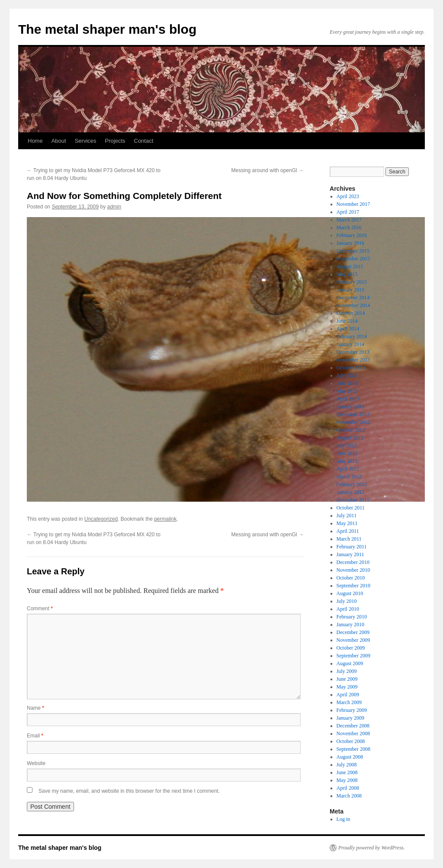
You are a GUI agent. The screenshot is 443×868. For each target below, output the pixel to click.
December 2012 (353, 414)
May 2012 (347, 461)
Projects (115, 141)
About (59, 141)
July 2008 (347, 765)
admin (114, 207)
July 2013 (347, 375)
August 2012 (350, 438)
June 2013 (347, 383)
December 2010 (353, 562)
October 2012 (351, 430)
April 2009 (348, 695)
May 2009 (347, 687)
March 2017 (349, 220)
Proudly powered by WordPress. (372, 848)
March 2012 (349, 477)
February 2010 (352, 617)
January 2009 (350, 718)
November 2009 (353, 640)
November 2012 (353, 422)
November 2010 (353, 570)
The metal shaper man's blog (107, 29)
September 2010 (353, 586)
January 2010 (350, 625)
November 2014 (353, 305)
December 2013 (353, 352)
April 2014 (348, 329)
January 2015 (350, 290)
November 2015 (353, 259)
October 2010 (351, 578)
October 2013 (351, 368)
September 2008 (353, 749)
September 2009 (353, 656)
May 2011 (347, 523)
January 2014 (350, 344)
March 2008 (349, 796)
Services (86, 141)
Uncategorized (101, 519)
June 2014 (347, 321)
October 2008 (351, 741)
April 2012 (348, 469)
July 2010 (347, 601)
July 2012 (347, 445)
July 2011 (347, 516)
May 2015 (347, 274)
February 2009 (352, 710)
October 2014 (351, 313)
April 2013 (348, 399)
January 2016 (350, 243)
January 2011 (350, 554)
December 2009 (353, 632)
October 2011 (351, 508)
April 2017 (348, 212)
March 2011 (349, 539)
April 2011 (348, 531)
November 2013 (353, 360)
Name (35, 708)
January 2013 (350, 407)
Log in (343, 819)
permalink (165, 519)
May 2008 (347, 780)
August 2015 (350, 266)
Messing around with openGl (268, 170)
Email (35, 736)
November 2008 (353, 733)
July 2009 (347, 671)
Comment (40, 609)
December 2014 (353, 298)
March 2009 (349, 702)
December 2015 (353, 251)
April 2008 (348, 788)
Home (35, 141)
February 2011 (352, 547)
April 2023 (348, 196)
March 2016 (349, 227)
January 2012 (350, 492)
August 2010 (350, 593)
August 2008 (350, 757)
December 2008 (353, 726)
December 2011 (353, 500)
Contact (144, 141)
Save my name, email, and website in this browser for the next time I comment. (129, 791)
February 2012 (352, 484)
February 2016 (352, 235)
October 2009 (351, 648)
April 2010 (348, 609)
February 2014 (352, 336)
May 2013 (347, 391)
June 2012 (347, 453)
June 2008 (347, 772)
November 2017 (353, 204)
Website (36, 763)
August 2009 (350, 663)
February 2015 (352, 282)
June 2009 (347, 679)
